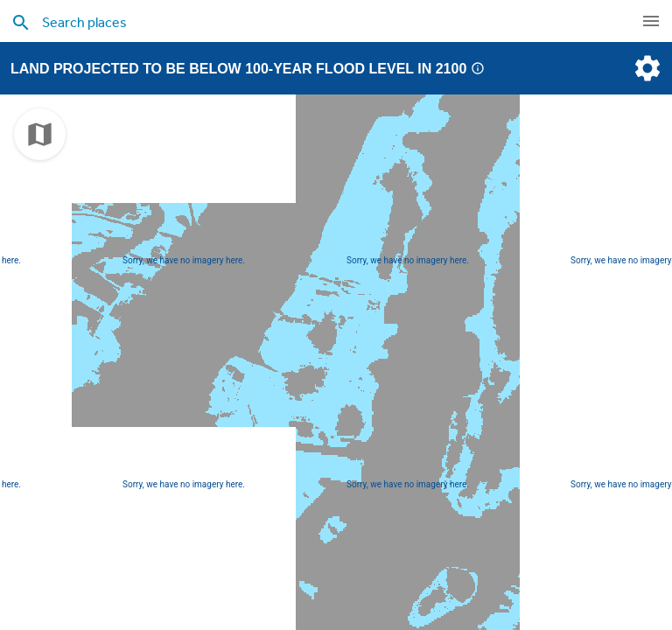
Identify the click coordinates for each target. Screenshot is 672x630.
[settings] (646, 68)
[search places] (301, 22)
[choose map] (40, 134)
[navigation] (651, 21)
